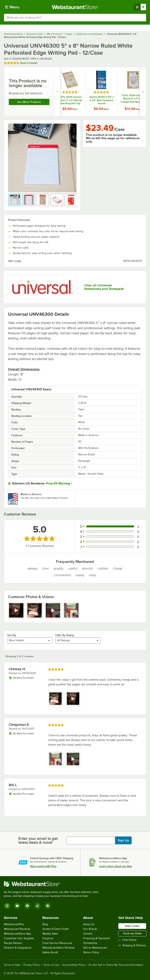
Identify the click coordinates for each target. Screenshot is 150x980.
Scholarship (90, 943)
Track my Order (132, 933)
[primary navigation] (12, 7)
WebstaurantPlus (14, 924)
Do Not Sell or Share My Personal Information (116, 965)
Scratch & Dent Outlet (56, 929)
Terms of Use (51, 965)
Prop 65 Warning (58, 483)
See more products (29, 102)
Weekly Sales (50, 934)
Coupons (48, 938)
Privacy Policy (32, 965)
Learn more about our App (116, 866)
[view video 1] (16, 610)
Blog (45, 924)
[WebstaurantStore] (53, 884)
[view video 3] (53, 610)
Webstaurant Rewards (17, 929)
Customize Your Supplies (19, 938)
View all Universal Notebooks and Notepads (104, 287)
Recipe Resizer (13, 943)
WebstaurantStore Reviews (59, 948)
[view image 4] (71, 610)
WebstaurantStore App (17, 934)
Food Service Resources (57, 943)
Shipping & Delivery (132, 945)
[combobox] (75, 18)
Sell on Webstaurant (95, 948)
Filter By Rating (65, 635)
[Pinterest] (48, 906)
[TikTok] (37, 906)
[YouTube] (17, 906)
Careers (88, 934)
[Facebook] (27, 906)
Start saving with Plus (43, 866)
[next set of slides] (143, 92)
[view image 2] (35, 610)
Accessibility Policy (74, 965)
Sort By (12, 635)
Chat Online (127, 940)
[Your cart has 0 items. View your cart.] (140, 7)
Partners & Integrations (18, 948)
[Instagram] (7, 906)
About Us (89, 924)
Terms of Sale (12, 965)
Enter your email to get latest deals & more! (38, 840)
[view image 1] (55, 699)
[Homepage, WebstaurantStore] (75, 7)
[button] (15, 200)
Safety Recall (50, 952)
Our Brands (90, 929)
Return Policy (91, 952)
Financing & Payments (97, 938)
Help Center (132, 926)
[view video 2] (73, 699)
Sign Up (123, 840)
